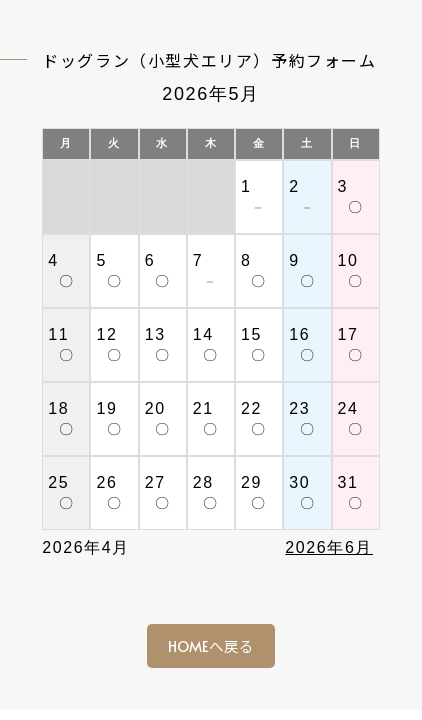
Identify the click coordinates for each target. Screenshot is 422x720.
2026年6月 (329, 547)
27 (155, 482)
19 (106, 408)
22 (251, 408)
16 (299, 334)
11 (58, 334)
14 (203, 334)
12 (106, 334)
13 (155, 334)
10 (348, 260)
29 (251, 482)
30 (299, 482)
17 (348, 334)
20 (155, 408)
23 (299, 408)
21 (203, 408)
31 (348, 482)
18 (58, 408)
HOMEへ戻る (211, 646)
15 (251, 334)
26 (106, 482)
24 (348, 408)
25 (58, 482)
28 (203, 482)
